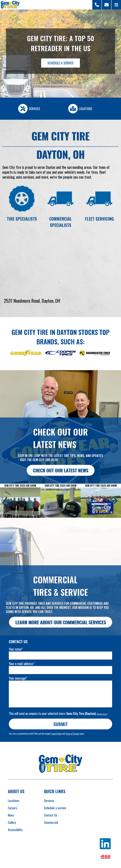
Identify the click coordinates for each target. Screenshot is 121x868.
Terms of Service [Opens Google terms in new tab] (72, 734)
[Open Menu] (116, 5)
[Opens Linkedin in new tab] (105, 844)
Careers (13, 808)
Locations (14, 801)
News (11, 815)
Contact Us (51, 815)
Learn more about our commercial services (61, 622)
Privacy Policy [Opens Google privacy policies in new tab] (56, 734)
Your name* (16, 649)
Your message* (18, 678)
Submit (61, 724)
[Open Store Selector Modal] (97, 5)
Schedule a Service (60, 63)
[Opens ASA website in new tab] (105, 857)
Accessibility (15, 830)
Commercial (51, 822)
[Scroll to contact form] (107, 5)
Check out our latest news (61, 470)
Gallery (12, 822)
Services (49, 801)
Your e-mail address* (22, 664)
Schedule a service (55, 808)
